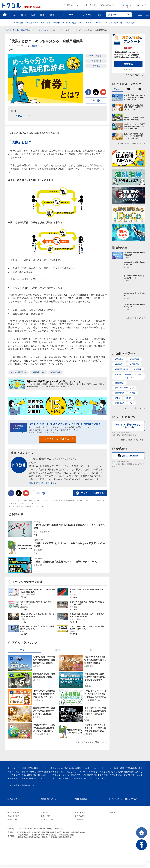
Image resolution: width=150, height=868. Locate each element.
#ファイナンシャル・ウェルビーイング (128, 366)
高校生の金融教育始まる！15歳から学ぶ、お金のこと (36, 30)
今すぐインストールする (57, 439)
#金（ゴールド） (86, 23)
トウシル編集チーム (34, 46)
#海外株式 (119, 393)
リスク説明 (79, 819)
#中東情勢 (18, 23)
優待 (52, 15)
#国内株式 (119, 349)
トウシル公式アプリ (135, 5)
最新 (24, 15)
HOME (142, 833)
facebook (88, 92)
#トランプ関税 (69, 23)
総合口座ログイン (109, 5)
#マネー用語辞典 (96, 56)
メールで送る (103, 92)
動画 (33, 15)
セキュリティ (80, 812)
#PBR (117, 388)
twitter (96, 92)
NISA (62, 15)
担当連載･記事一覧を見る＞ (43, 483)
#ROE (128, 388)
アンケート (86, 15)
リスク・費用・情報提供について (22, 785)
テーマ (73, 15)
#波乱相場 (46, 23)
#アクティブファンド (124, 377)
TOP (7, 30)
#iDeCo (99, 23)
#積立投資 (119, 382)
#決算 (133, 382)
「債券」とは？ (23, 116)
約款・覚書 (45, 816)
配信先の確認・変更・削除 (132, 429)
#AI (132, 393)
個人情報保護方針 (14, 816)
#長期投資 (135, 354)
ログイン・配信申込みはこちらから (128, 415)
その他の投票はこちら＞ (135, 75)
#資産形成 (96, 66)
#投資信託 (130, 23)
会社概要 (112, 812)
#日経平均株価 (32, 23)
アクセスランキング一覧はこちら (90, 742)
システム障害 (80, 816)
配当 (42, 15)
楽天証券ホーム (71, 5)
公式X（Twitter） (131, 445)
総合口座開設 (90, 5)
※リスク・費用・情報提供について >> (26, 506)
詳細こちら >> (26, 503)
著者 (99, 15)
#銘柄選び (119, 354)
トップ (5, 15)
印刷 (93, 100)
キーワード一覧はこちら (134, 398)
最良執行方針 (13, 819)
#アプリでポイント (114, 23)
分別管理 (45, 812)
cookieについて (47, 819)
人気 (14, 15)
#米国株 (57, 23)
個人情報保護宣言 (14, 812)
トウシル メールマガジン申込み (123, 799)
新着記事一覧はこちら (135, 307)
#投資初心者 (96, 61)
